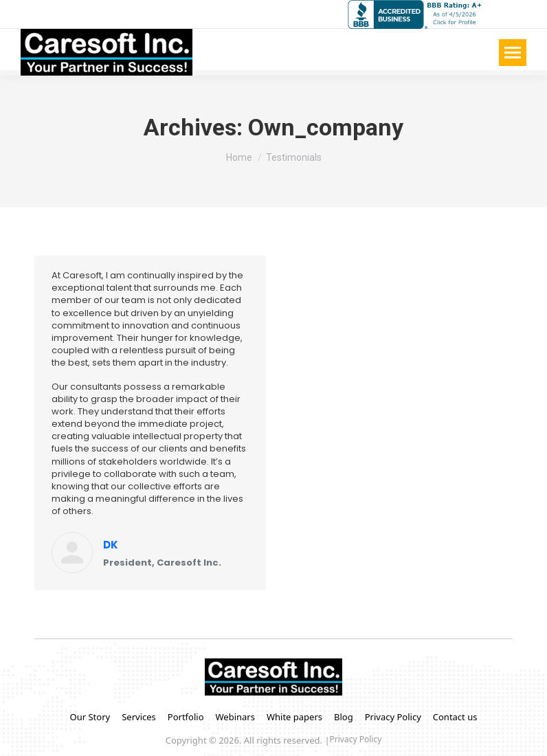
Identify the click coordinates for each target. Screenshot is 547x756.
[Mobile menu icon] (513, 53)
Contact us (455, 717)
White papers (294, 717)
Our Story (90, 717)
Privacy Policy (393, 717)
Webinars (235, 717)
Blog (344, 717)
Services (139, 717)
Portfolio (186, 717)
